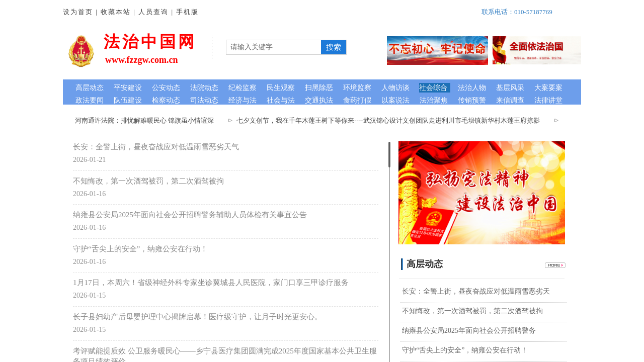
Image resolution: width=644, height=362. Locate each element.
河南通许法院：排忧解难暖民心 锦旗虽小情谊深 (147, 120)
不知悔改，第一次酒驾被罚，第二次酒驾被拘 (148, 181)
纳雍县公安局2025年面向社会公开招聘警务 (469, 331)
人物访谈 (395, 88)
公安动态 (166, 88)
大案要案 (548, 88)
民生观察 (281, 88)
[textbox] (274, 47)
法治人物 (472, 88)
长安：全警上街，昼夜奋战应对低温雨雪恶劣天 (476, 291)
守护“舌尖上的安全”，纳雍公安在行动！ (140, 249)
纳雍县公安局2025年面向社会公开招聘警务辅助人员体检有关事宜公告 (190, 215)
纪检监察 (243, 88)
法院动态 (204, 88)
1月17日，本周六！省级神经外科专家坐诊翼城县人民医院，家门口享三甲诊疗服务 (211, 283)
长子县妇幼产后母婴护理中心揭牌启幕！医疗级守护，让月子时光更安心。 (197, 317)
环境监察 (357, 88)
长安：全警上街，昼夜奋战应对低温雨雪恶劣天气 (156, 147)
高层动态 (90, 88)
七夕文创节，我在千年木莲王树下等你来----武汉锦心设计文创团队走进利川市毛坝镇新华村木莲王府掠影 (390, 120)
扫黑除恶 (319, 88)
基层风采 (510, 88)
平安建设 (128, 88)
